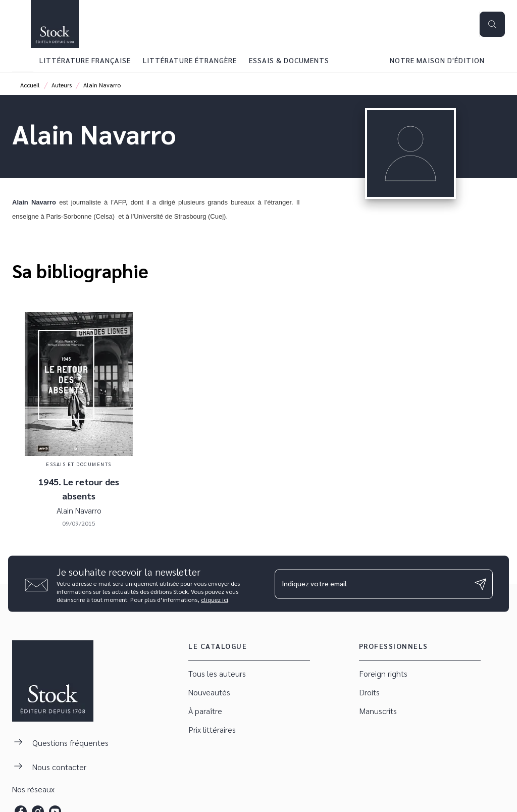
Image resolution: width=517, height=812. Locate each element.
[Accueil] (55, 24)
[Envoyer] (481, 584)
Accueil (30, 85)
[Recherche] (492, 24)
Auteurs (62, 85)
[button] (249, 674)
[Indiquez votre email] (371, 584)
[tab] (23, 60)
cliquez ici (215, 599)
